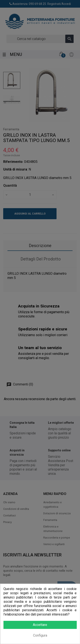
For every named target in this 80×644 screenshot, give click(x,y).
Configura (40, 635)
